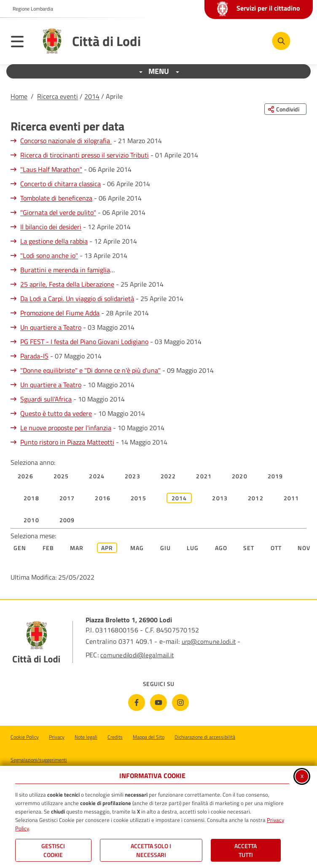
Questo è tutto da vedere (56, 413)
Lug (193, 548)
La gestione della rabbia (54, 241)
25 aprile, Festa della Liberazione (67, 284)
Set (249, 548)
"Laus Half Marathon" (51, 169)
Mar (77, 548)
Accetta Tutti (246, 850)
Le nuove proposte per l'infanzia (66, 428)
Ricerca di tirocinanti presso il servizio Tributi (85, 155)
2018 (31, 498)
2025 (61, 476)
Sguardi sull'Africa (46, 399)
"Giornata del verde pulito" (58, 212)
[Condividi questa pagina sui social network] (285, 109)
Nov (304, 548)
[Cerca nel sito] (281, 41)
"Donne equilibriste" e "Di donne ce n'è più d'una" (90, 370)
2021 (204, 476)
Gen (20, 548)
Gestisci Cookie (53, 850)
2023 (133, 476)
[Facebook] (137, 703)
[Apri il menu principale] (21, 43)
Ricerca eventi (58, 96)
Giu (166, 548)
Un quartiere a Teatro (51, 327)
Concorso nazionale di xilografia (66, 141)
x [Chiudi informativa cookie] (302, 776)
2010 (31, 520)
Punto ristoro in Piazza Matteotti (67, 442)
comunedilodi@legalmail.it (137, 655)
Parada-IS (34, 356)
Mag (137, 548)
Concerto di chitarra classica (60, 184)
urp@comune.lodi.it (209, 642)
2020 (240, 476)
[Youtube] (158, 703)
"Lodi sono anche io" (49, 255)
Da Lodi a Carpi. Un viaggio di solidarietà (77, 298)
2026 (26, 476)
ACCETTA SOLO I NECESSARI (151, 850)
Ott (276, 548)
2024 (97, 476)
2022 (168, 476)
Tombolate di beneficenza (56, 198)
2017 (67, 498)
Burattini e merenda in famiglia (65, 270)
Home (19, 96)
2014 (92, 96)
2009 (67, 520)
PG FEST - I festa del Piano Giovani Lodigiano (84, 342)
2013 (220, 498)
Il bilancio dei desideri (51, 227)
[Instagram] (180, 703)
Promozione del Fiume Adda (60, 313)
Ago (221, 548)
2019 (275, 476)
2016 (103, 498)
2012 (256, 498)
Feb (48, 548)
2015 (138, 498)
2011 (291, 498)
